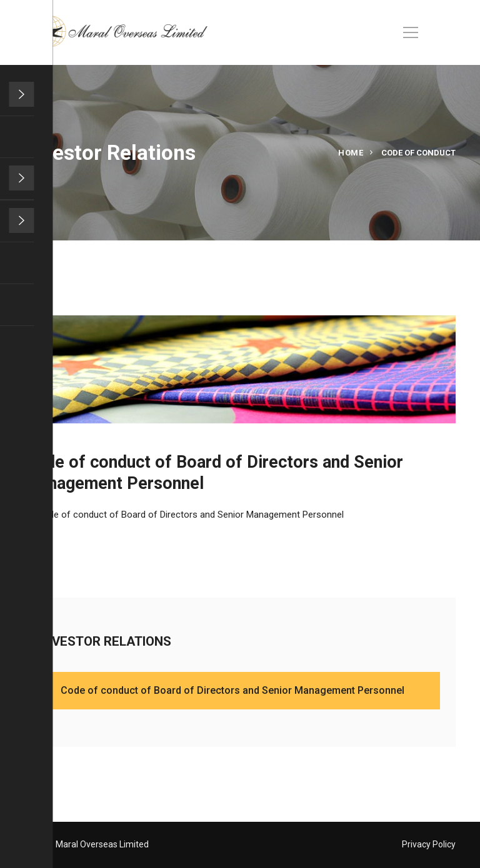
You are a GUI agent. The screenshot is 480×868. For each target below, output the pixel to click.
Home (351, 153)
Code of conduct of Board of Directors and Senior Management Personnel (190, 515)
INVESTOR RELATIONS (115, 641)
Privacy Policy (429, 844)
